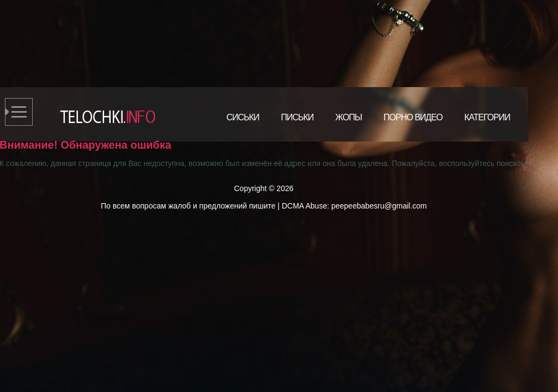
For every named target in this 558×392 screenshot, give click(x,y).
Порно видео (413, 117)
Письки (297, 117)
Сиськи (243, 117)
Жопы (348, 117)
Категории (487, 117)
